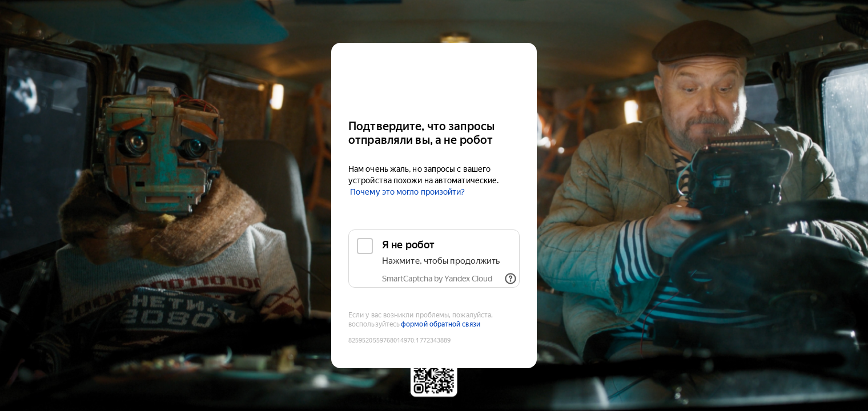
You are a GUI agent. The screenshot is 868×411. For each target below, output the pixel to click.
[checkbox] (434, 259)
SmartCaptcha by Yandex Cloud (437, 279)
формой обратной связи (441, 324)
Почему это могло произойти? (407, 192)
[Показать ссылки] (511, 279)
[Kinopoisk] (434, 76)
